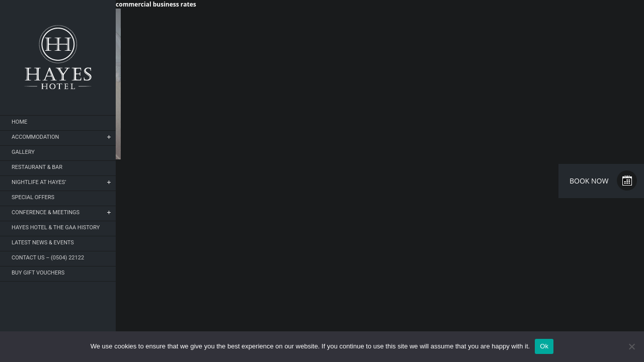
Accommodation (35, 137)
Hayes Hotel (58, 57)
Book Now (589, 181)
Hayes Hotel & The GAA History (56, 228)
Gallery (23, 152)
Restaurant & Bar (37, 167)
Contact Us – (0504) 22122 (48, 258)
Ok (544, 346)
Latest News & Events (43, 243)
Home (19, 122)
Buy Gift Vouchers (38, 273)
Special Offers (33, 197)
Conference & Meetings (46, 212)
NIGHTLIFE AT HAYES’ (39, 182)
